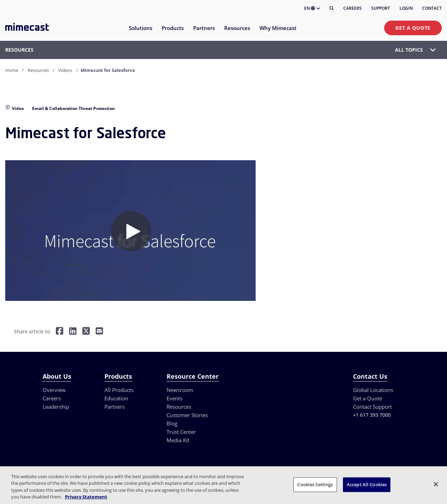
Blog (172, 423)
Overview (54, 390)
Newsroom (180, 390)
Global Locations (373, 390)
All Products (119, 390)
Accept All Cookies (367, 484)
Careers (353, 8)
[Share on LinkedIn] (73, 332)
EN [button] (312, 8)
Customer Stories (187, 415)
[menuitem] (140, 32)
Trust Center (181, 432)
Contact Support (372, 407)
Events (174, 398)
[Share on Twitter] (86, 332)
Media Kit (178, 440)
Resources (38, 70)
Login (406, 8)
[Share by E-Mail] (99, 332)
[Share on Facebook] (60, 332)
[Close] (436, 484)
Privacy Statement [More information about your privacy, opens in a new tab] (86, 497)
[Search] (332, 8)
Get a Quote (413, 28)
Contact (432, 8)
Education (116, 398)
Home (12, 70)
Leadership (56, 407)
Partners (115, 407)
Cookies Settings (315, 484)
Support (381, 8)
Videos (65, 70)
